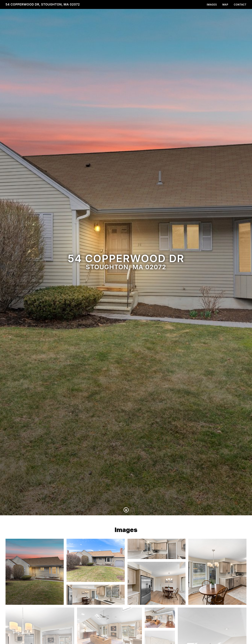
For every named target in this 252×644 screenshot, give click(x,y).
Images (212, 5)
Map (225, 5)
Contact (240, 5)
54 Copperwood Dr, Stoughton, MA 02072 (43, 4)
